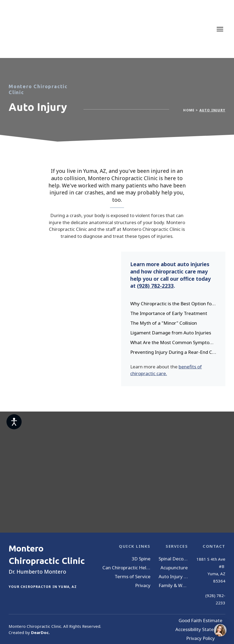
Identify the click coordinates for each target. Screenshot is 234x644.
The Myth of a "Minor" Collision (164, 323)
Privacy (143, 585)
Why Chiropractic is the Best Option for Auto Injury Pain (174, 304)
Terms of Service (133, 576)
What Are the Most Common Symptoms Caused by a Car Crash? (174, 342)
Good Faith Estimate (200, 620)
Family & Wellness (173, 585)
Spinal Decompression (173, 559)
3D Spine (141, 559)
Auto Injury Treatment (173, 576)
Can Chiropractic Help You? (126, 568)
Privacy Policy (200, 638)
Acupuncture (174, 568)
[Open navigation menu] (220, 29)
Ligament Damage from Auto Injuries (171, 333)
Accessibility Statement (200, 629)
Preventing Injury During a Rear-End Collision (174, 352)
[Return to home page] (30, 29)
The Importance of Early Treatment (169, 313)
